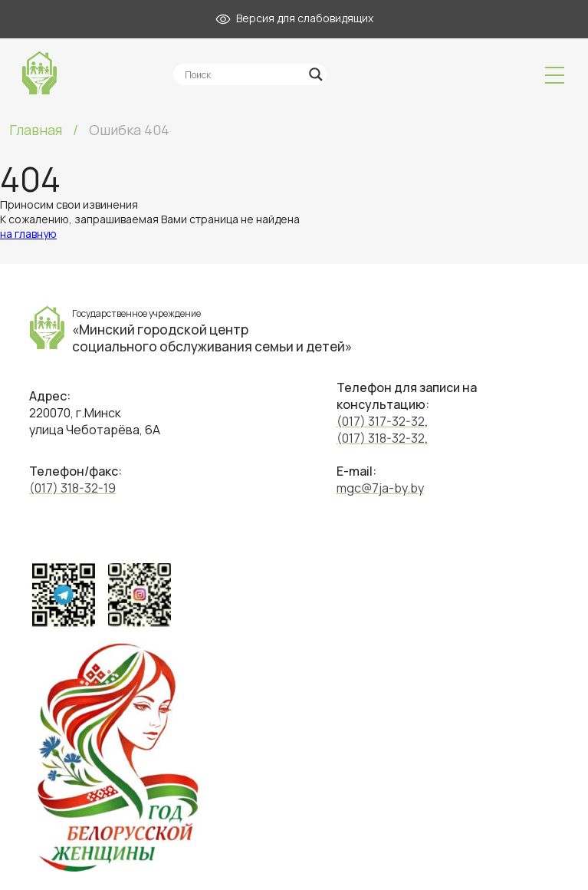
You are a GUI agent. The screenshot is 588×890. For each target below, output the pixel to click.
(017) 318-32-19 (72, 488)
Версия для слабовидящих (294, 18)
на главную (28, 234)
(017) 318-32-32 (381, 438)
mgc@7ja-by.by (380, 488)
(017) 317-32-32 (381, 421)
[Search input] (243, 74)
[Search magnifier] (316, 74)
